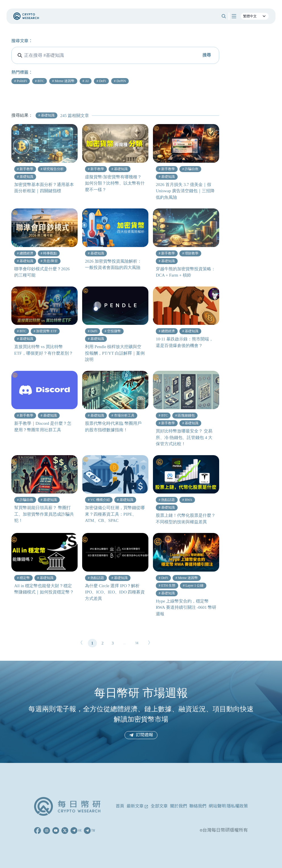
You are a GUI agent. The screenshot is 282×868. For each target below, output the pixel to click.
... (124, 643)
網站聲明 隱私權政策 (228, 806)
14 (137, 643)
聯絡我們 (198, 806)
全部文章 (159, 806)
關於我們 (179, 806)
